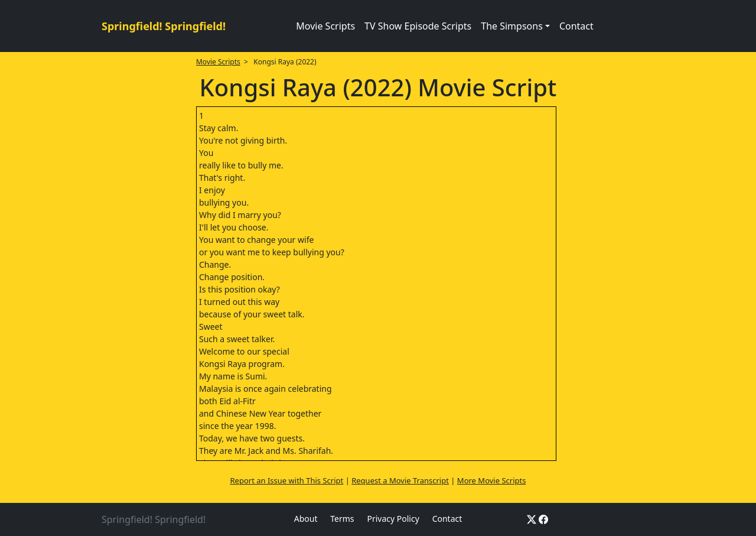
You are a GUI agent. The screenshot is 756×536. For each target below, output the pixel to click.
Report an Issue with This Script (287, 480)
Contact (576, 26)
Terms (342, 519)
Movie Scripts (325, 26)
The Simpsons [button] (512, 26)
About (306, 519)
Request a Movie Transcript (400, 480)
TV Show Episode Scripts (418, 26)
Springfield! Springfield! (164, 26)
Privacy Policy (393, 519)
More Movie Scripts (492, 480)
